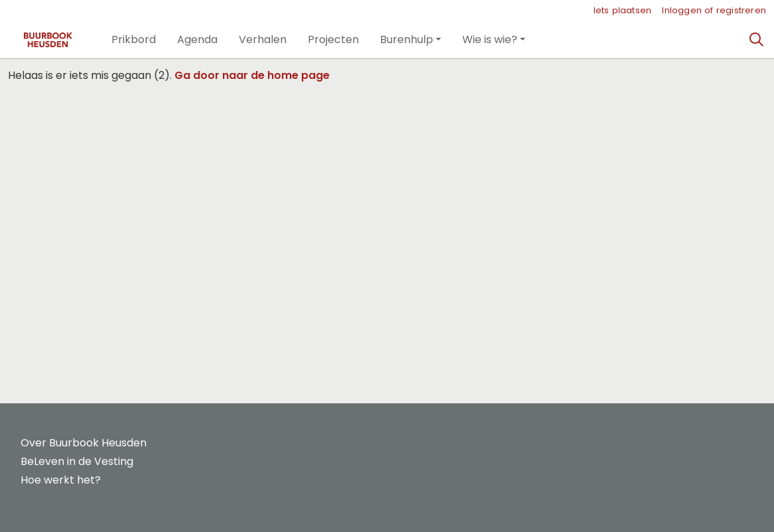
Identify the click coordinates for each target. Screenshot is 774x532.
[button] (134, 40)
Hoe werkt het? (61, 480)
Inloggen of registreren (714, 10)
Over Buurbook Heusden (84, 443)
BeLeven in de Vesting (77, 461)
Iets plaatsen (623, 10)
